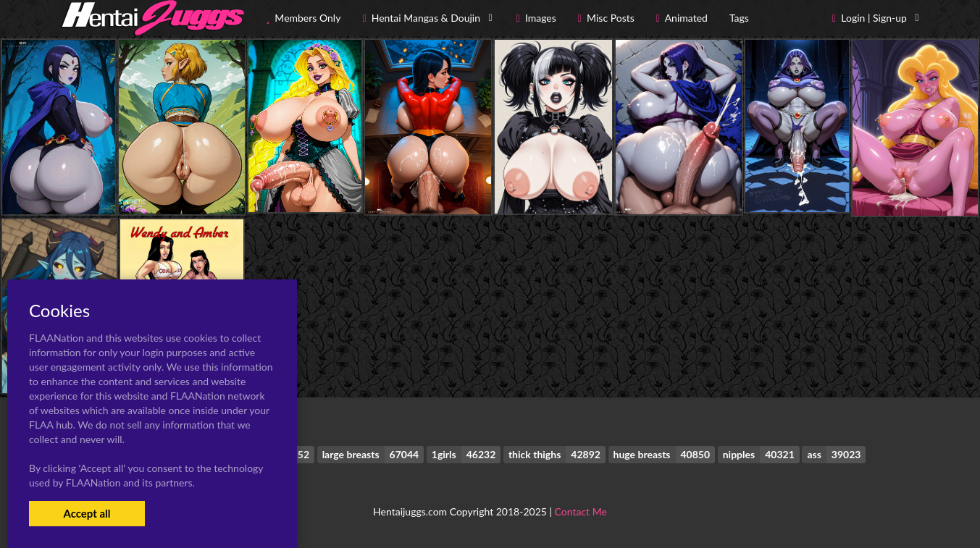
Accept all (87, 513)
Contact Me (581, 511)
